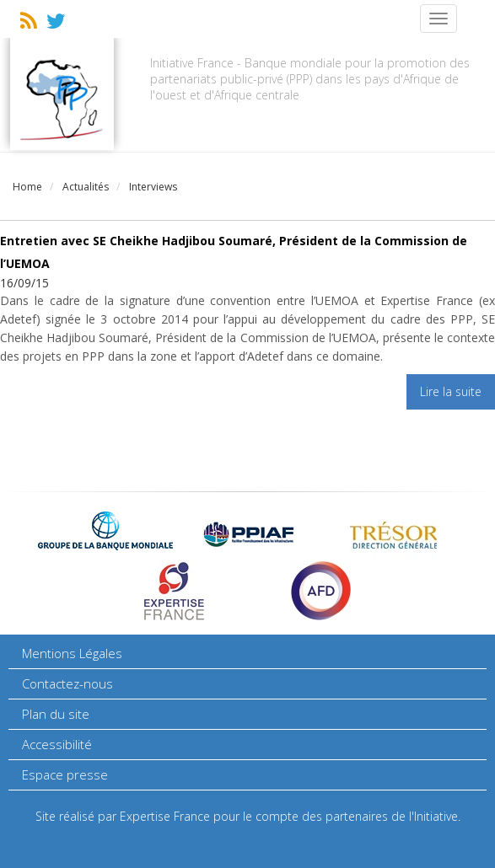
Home (27, 187)
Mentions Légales (72, 653)
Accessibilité (57, 744)
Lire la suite (451, 391)
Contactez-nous (67, 683)
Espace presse (65, 774)
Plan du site (56, 714)
